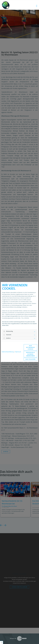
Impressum (18, 352)
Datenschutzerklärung (8, 352)
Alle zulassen (31, 359)
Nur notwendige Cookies (31, 347)
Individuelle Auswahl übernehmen (30, 354)
